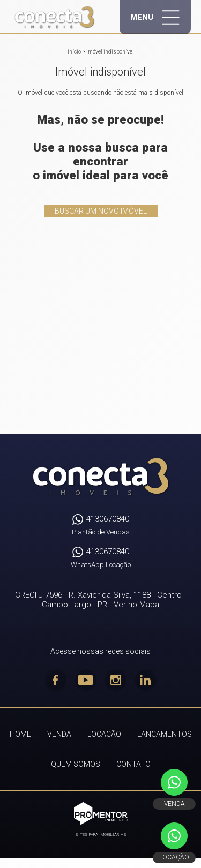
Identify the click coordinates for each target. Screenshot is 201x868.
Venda (59, 734)
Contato (133, 764)
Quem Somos (76, 764)
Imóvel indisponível (110, 52)
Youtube (86, 680)
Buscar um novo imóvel (101, 211)
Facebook (56, 680)
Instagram (116, 680)
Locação (104, 734)
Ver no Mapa (136, 605)
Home (20, 734)
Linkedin (146, 680)
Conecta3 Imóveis (100, 477)
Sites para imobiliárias (101, 835)
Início (74, 52)
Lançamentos (165, 734)
